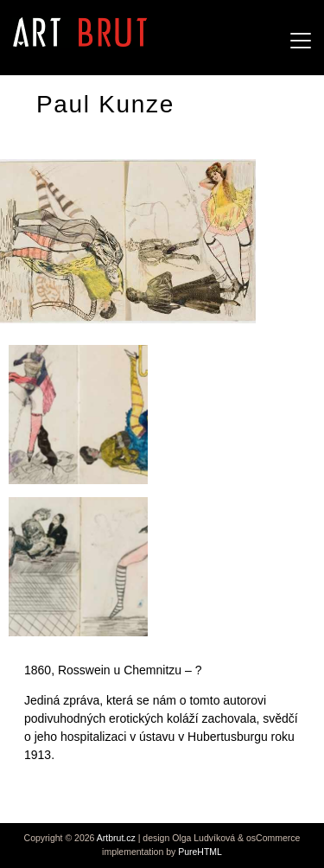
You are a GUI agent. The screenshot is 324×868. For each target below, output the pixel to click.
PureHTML (200, 852)
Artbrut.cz (116, 838)
